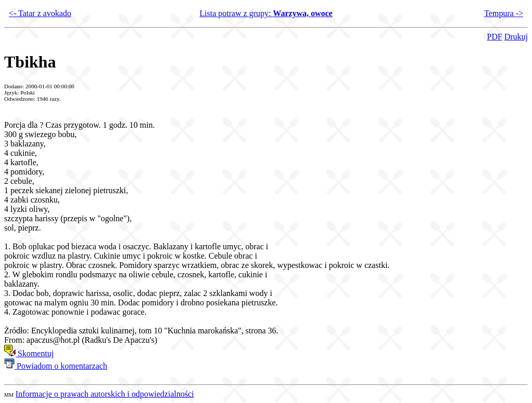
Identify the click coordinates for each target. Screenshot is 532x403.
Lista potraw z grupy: (266, 13)
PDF (494, 37)
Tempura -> (504, 13)
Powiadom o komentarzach (56, 366)
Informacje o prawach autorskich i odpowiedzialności (105, 394)
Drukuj (516, 37)
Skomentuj (29, 353)
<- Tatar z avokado (40, 13)
